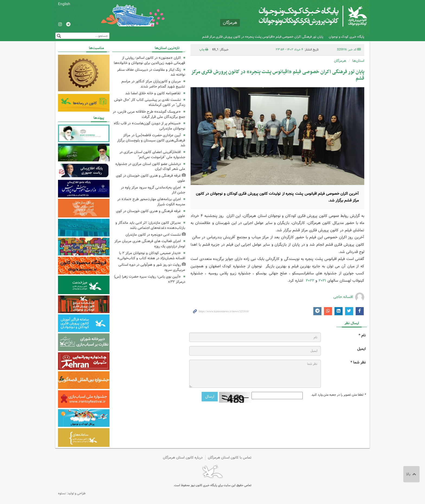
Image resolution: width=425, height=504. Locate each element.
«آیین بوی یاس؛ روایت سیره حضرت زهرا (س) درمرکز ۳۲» (150, 279)
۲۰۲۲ (310, 281)
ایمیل (361, 349)
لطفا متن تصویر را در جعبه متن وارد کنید (339, 395)
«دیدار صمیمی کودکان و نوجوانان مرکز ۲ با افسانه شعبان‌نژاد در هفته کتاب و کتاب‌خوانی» (151, 256)
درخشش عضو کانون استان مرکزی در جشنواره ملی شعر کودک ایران (150, 167)
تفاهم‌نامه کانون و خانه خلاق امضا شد (153, 93)
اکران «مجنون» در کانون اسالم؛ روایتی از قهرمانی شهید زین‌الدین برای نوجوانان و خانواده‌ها (149, 60)
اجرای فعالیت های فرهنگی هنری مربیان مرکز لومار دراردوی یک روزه (150, 244)
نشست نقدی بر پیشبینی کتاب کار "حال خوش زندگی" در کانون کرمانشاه (150, 102)
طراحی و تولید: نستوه (72, 493)
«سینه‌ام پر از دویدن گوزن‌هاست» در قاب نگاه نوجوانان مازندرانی (149, 126)
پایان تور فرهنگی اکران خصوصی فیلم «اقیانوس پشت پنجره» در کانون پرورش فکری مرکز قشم (263, 37)
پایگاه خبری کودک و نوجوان (347, 37)
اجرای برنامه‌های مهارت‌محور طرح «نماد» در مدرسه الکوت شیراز (151, 202)
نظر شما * (358, 362)
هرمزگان (340, 61)
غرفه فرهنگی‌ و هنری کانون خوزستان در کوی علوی (151, 178)
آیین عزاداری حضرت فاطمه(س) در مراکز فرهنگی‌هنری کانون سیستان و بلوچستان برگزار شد (151, 140)
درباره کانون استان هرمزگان (183, 458)
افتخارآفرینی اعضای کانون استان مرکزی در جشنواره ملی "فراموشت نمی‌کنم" (152, 155)
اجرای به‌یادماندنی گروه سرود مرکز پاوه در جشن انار (153, 190)
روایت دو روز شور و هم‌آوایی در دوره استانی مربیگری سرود (152, 267)
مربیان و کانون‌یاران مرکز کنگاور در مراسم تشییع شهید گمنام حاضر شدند (153, 84)
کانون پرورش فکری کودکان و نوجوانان (303, 16)
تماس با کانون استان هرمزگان (230, 458)
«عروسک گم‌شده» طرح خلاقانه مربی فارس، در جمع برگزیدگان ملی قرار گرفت (149, 114)
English (64, 4)
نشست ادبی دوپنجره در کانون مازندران (153, 235)
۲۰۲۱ (322, 281)
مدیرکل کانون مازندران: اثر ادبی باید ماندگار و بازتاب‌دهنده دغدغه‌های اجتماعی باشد (150, 225)
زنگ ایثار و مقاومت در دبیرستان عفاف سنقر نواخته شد (151, 72)
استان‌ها (358, 61)
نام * (362, 335)
